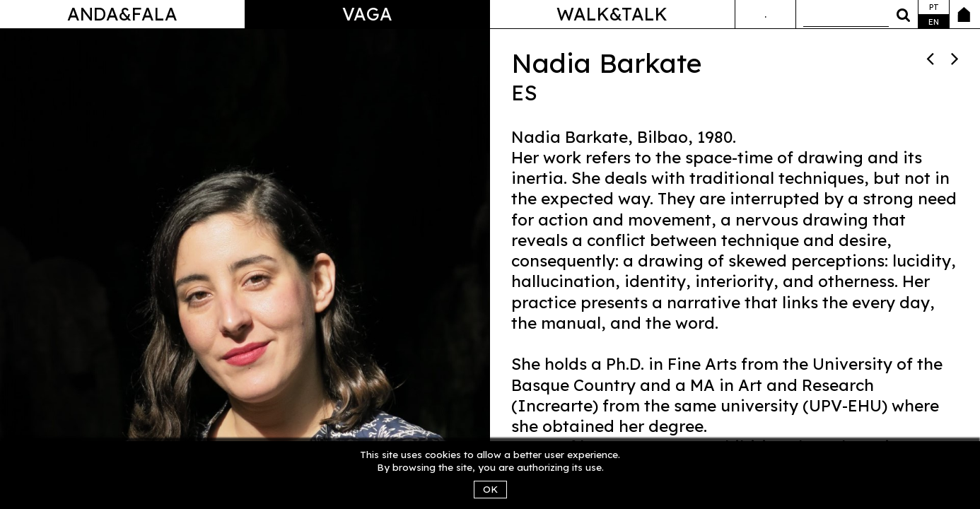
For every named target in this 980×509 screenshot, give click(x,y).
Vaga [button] (367, 14)
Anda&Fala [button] (122, 14)
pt (934, 7)
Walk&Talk (612, 14)
